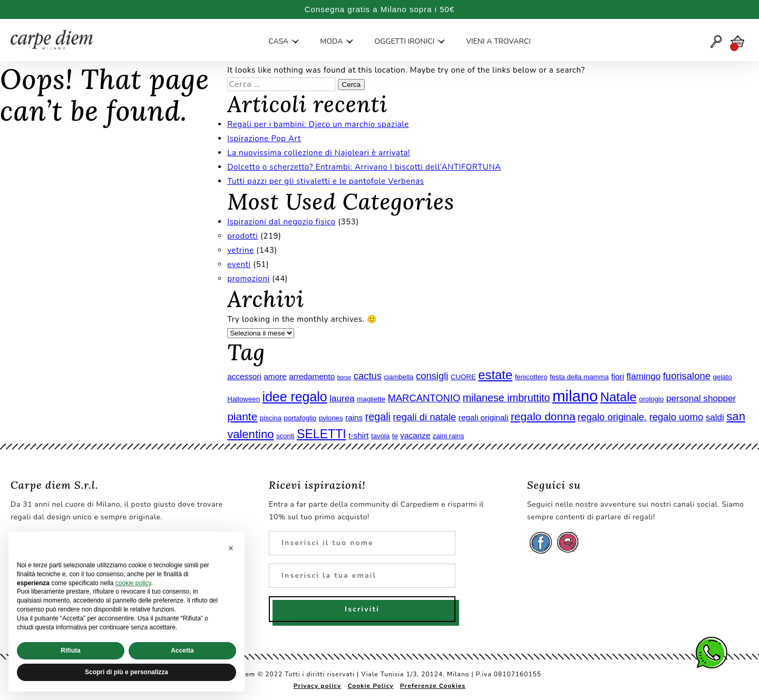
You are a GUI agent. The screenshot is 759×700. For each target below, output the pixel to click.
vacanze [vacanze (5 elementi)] (415, 435)
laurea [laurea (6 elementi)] (342, 398)
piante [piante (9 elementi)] (242, 416)
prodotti (242, 236)
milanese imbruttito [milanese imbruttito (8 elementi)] (507, 398)
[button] (231, 548)
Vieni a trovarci (498, 42)
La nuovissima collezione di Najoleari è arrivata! (319, 153)
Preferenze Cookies (433, 686)
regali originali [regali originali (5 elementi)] (484, 417)
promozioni (249, 279)
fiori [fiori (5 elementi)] (617, 376)
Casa (278, 42)
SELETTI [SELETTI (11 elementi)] (322, 434)
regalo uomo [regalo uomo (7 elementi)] (677, 417)
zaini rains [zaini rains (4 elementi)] (449, 436)
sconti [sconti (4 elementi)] (285, 436)
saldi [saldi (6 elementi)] (715, 417)
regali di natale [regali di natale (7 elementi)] (424, 417)
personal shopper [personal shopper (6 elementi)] (701, 398)
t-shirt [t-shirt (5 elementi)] (358, 435)
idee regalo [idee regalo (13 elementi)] (294, 397)
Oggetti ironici (404, 42)
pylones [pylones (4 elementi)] (331, 418)
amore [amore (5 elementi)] (275, 376)
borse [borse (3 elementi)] (344, 377)
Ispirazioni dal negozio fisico (281, 222)
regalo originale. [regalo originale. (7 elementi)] (612, 417)
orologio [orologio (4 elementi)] (651, 399)
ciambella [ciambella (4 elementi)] (398, 377)
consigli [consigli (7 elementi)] (432, 376)
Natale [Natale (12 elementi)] (619, 397)
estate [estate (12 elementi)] (495, 375)
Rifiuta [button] (70, 650)
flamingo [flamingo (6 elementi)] (644, 376)
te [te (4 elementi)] (395, 436)
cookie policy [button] (133, 583)
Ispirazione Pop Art (264, 139)
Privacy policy (318, 686)
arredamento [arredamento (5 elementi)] (312, 376)
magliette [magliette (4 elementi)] (371, 399)
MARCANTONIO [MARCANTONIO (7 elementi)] (424, 398)
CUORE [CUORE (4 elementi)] (463, 377)
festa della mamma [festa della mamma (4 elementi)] (579, 377)
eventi (239, 264)
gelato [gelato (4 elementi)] (722, 377)
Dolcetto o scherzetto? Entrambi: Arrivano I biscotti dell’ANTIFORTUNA (364, 167)
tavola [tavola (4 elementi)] (380, 436)
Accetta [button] (182, 650)
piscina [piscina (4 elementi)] (271, 418)
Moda (331, 42)
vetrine (241, 250)
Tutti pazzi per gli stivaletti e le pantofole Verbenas (325, 181)
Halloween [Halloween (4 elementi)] (244, 399)
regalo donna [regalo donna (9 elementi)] (543, 416)
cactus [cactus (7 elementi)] (368, 376)
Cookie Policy (371, 686)
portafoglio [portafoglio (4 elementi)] (300, 418)
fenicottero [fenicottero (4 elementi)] (531, 377)
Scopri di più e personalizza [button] (126, 672)
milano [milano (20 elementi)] (575, 396)
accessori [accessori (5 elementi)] (244, 376)
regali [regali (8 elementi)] (378, 417)
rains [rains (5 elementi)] (354, 417)
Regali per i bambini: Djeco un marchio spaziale (318, 124)
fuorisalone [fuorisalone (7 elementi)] (687, 376)
